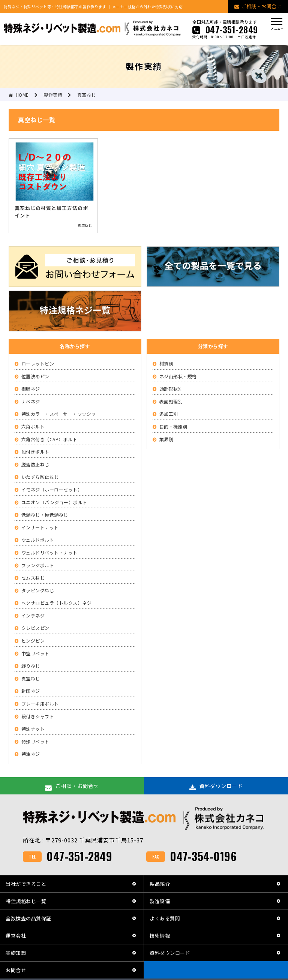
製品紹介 (160, 884)
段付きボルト (35, 452)
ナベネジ (31, 401)
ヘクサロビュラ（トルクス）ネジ (57, 603)
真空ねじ (31, 678)
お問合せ (16, 970)
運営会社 (16, 936)
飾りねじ (31, 666)
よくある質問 (165, 918)
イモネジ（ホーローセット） (52, 489)
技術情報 (160, 936)
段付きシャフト (38, 716)
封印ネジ (31, 691)
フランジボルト (38, 565)
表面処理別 (171, 401)
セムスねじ (33, 578)
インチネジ (33, 615)
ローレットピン (38, 363)
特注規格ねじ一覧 (26, 901)
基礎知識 (16, 953)
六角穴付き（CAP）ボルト (49, 439)
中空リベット (35, 653)
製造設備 (160, 901)
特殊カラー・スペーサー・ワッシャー (61, 414)
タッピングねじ (38, 590)
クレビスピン (35, 628)
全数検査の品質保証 (28, 918)
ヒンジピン (33, 641)
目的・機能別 (173, 426)
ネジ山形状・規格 (178, 376)
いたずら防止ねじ (40, 477)
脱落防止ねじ (35, 464)
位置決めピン (35, 376)
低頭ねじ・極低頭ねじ (45, 515)
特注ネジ (31, 754)
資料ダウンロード (170, 953)
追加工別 (169, 414)
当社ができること (26, 884)
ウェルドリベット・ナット (49, 552)
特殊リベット (35, 741)
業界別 (166, 439)
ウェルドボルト (38, 540)
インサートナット (40, 527)
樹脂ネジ (31, 389)
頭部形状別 (171, 389)
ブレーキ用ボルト (40, 704)
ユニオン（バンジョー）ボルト (54, 502)
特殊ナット (33, 729)
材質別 (166, 363)
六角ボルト (33, 426)
